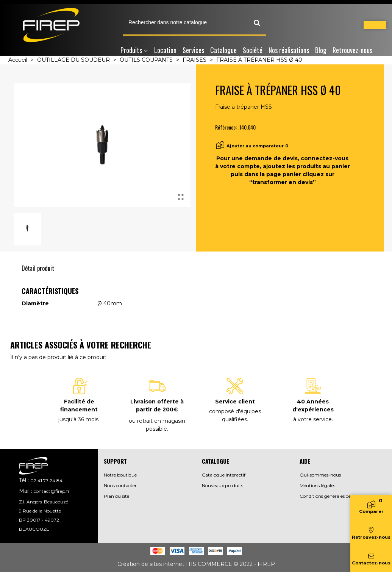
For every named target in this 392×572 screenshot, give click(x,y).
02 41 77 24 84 (46, 481)
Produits (131, 50)
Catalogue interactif (224, 475)
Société (253, 50)
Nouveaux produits (223, 485)
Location (165, 50)
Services (193, 50)
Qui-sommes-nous (320, 475)
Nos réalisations (289, 50)
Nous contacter (120, 485)
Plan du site (116, 496)
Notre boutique (120, 475)
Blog (321, 50)
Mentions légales (317, 485)
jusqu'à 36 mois (78, 419)
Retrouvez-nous (352, 50)
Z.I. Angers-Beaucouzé (44, 502)
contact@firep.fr (52, 491)
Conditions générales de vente (332, 496)
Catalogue (223, 50)
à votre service (312, 419)
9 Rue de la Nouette (40, 511)
